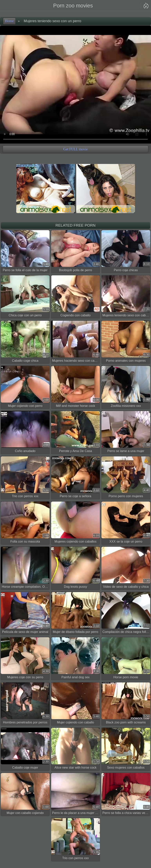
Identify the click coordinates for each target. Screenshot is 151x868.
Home (9, 21)
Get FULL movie (75, 149)
